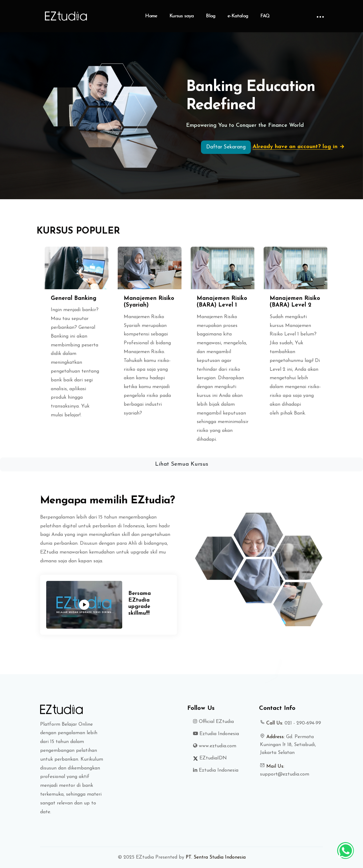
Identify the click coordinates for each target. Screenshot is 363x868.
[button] (27, 346)
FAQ (265, 16)
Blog (211, 16)
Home (151, 16)
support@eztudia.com (285, 774)
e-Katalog (238, 16)
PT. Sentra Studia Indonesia (216, 857)
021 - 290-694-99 (303, 723)
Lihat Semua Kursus (182, 464)
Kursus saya (181, 16)
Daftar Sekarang (226, 147)
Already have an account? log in (301, 147)
